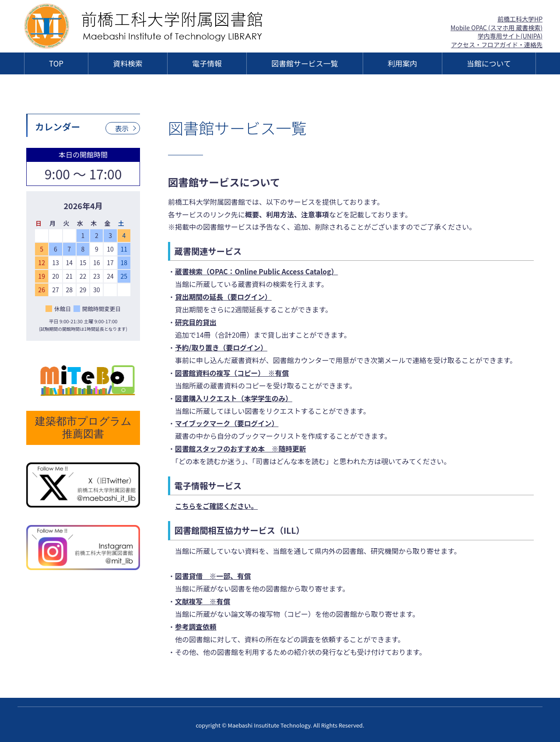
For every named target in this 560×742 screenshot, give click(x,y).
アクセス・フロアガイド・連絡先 (497, 45)
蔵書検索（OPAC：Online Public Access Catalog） (258, 271)
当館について (489, 63)
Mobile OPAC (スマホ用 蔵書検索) (497, 28)
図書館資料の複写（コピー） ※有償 (233, 372)
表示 (122, 128)
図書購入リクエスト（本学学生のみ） (234, 397)
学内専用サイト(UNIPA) (510, 36)
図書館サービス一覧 (304, 63)
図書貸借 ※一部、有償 (213, 575)
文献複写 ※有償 (203, 600)
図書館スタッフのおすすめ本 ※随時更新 (241, 448)
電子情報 (207, 63)
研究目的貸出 (196, 322)
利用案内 (402, 63)
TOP (56, 63)
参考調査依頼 (196, 625)
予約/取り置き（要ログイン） (222, 347)
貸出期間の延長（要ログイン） (224, 297)
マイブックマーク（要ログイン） (227, 423)
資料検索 (128, 63)
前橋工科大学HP (520, 19)
